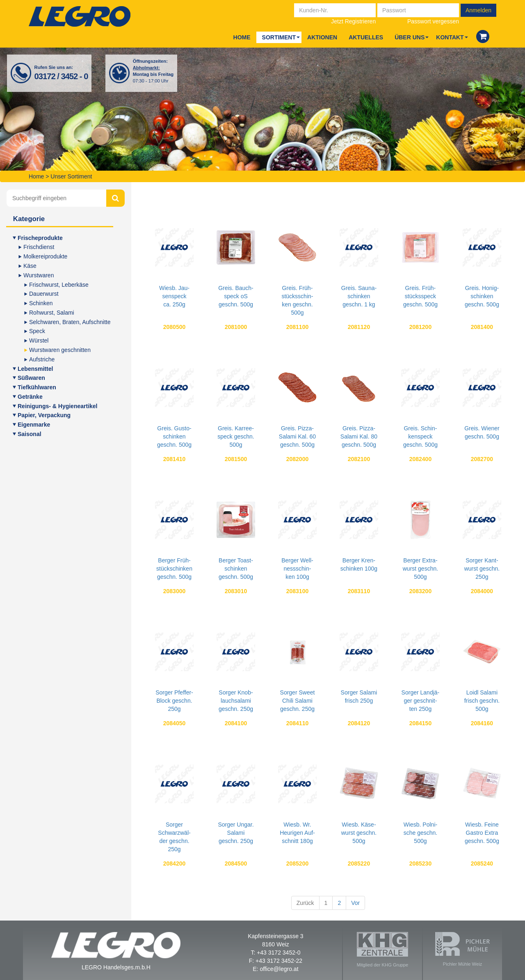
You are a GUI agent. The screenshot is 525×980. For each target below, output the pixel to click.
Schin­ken (41, 303)
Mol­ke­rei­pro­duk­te (45, 256)
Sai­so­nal (30, 434)
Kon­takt (450, 37)
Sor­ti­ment (279, 37)
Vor (355, 903)
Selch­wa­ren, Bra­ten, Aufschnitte (70, 322)
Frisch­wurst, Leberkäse (59, 285)
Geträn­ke (30, 397)
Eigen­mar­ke (34, 425)
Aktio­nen (322, 37)
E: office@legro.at (275, 969)
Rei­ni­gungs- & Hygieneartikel (57, 406)
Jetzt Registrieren (353, 21)
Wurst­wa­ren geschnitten (60, 350)
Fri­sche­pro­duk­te (40, 238)
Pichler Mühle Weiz (462, 949)
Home (242, 37)
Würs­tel (39, 340)
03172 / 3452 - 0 (61, 76)
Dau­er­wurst (44, 294)
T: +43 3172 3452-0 (275, 953)
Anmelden (478, 10)
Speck (37, 331)
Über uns (410, 37)
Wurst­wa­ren (39, 275)
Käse (30, 266)
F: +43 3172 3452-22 (276, 961)
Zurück (305, 903)
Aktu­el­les (366, 37)
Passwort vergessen (433, 21)
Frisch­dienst (39, 247)
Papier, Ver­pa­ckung (44, 415)
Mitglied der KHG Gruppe (383, 950)
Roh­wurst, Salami (52, 313)
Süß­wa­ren (31, 378)
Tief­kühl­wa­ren (37, 387)
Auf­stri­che (42, 359)
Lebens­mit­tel (35, 369)
